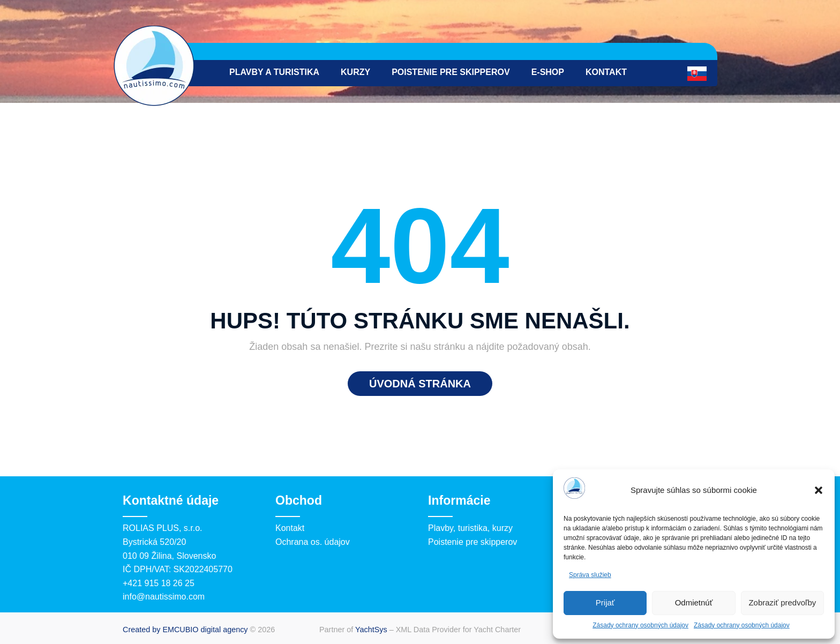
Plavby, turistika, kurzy (470, 528)
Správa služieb (590, 575)
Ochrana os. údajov (313, 542)
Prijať (605, 602)
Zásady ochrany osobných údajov (640, 625)
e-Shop (548, 72)
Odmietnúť (694, 602)
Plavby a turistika (274, 72)
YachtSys (371, 630)
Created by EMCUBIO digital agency (185, 630)
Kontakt (606, 72)
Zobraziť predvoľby (782, 602)
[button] (819, 490)
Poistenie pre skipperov (451, 72)
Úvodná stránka (420, 384)
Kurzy (355, 72)
